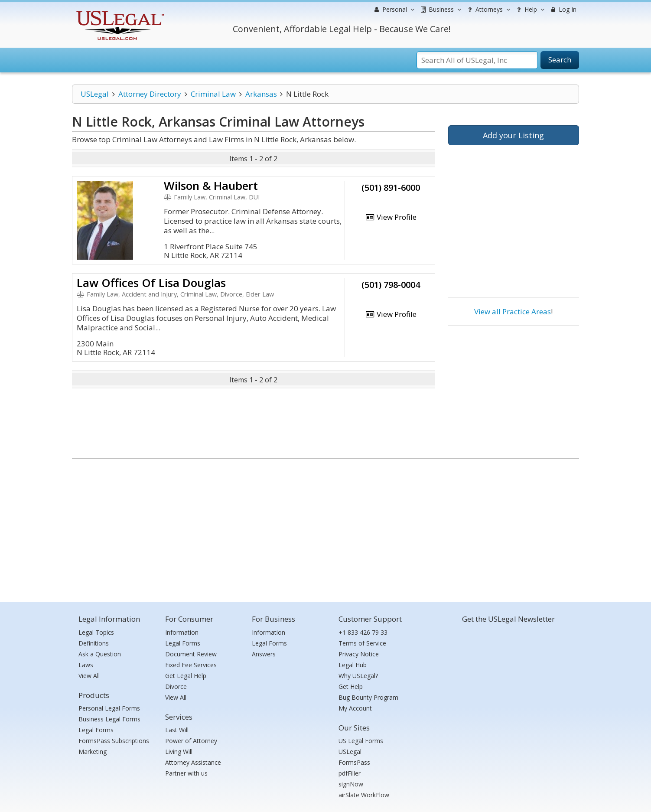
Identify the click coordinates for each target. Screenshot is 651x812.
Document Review (191, 654)
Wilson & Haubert (211, 186)
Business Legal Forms (109, 719)
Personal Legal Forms (109, 708)
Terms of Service (362, 643)
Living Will (179, 752)
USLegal (95, 94)
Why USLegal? (358, 676)
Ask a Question (100, 654)
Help (529, 10)
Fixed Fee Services (191, 665)
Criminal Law (213, 94)
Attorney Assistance (193, 762)
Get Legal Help (186, 676)
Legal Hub (353, 665)
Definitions (94, 643)
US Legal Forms (361, 741)
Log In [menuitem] (563, 9)
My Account (355, 708)
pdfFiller (350, 773)
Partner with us (186, 773)
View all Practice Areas (513, 311)
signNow (351, 784)
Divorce (176, 686)
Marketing (93, 752)
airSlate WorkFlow (364, 795)
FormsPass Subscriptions (114, 741)
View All (89, 676)
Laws (86, 665)
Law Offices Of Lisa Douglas (151, 283)
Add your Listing (513, 135)
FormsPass (354, 762)
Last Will (177, 730)
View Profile (391, 217)
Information (182, 632)
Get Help (351, 686)
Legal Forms (96, 730)
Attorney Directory (150, 94)
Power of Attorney (191, 741)
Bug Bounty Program (368, 697)
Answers (264, 654)
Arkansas (261, 94)
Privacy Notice (359, 654)
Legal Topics (96, 632)
